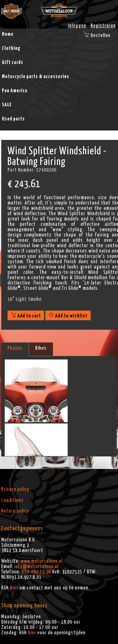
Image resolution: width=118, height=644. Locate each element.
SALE (7, 105)
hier (14, 588)
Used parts (13, 119)
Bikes (41, 348)
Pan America (15, 91)
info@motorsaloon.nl (37, 567)
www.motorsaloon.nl (42, 561)
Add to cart (26, 316)
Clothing (11, 48)
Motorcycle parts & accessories (36, 77)
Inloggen (77, 26)
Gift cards (13, 62)
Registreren (103, 26)
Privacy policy (15, 489)
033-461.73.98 (36, 572)
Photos (15, 348)
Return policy (15, 511)
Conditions (12, 500)
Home (8, 34)
